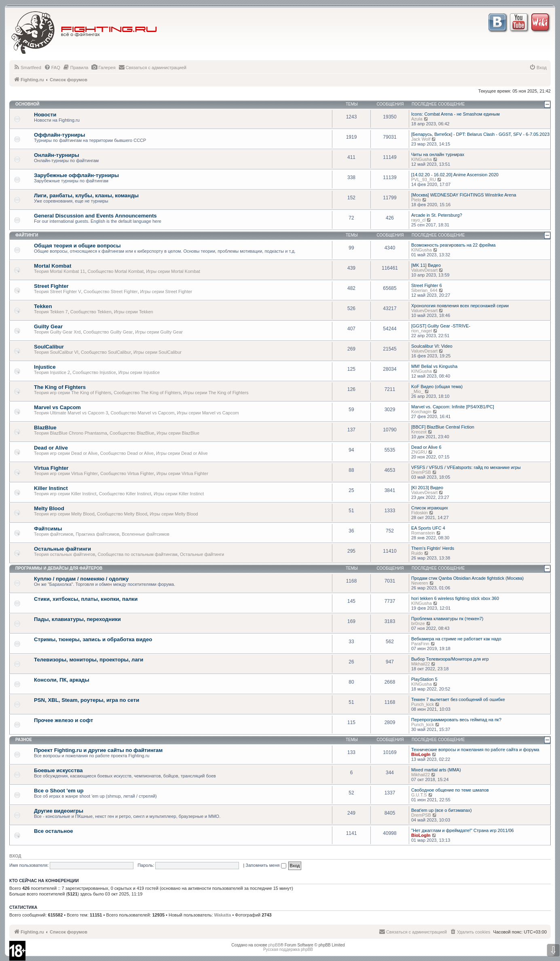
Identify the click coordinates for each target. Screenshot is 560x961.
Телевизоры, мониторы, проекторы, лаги (89, 660)
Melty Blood (49, 508)
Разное (24, 740)
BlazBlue (45, 428)
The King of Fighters (60, 387)
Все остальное (54, 831)
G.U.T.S (419, 795)
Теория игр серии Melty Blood (64, 514)
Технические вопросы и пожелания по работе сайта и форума (475, 750)
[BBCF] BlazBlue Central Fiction (443, 427)
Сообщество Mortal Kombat (116, 271)
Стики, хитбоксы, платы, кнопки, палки (86, 599)
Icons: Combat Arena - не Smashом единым (455, 114)
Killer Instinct (51, 488)
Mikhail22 (421, 664)
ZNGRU (419, 452)
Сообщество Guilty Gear (108, 332)
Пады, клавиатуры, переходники (77, 619)
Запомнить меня (266, 865)
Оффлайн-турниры (60, 135)
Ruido (417, 553)
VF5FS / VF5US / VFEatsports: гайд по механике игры (466, 467)
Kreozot (419, 432)
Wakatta (223, 915)
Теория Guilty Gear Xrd (57, 332)
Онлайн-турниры (57, 155)
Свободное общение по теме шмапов (450, 790)
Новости (45, 115)
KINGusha (422, 159)
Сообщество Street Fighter (111, 291)
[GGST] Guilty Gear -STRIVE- (441, 326)
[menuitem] (27, 68)
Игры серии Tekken (134, 312)
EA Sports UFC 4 (428, 528)
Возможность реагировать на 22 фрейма (453, 245)
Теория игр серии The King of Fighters (73, 393)
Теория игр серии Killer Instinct (65, 494)
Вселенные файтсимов (146, 534)
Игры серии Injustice (139, 372)
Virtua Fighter (51, 468)
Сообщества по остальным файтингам (137, 554)
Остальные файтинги (62, 549)
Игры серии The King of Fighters (216, 393)
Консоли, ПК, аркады (62, 680)
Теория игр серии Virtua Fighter (66, 473)
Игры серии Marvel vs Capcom (208, 413)
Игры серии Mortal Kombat (173, 271)
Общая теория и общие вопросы (77, 246)
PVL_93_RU (424, 180)
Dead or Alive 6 (426, 447)
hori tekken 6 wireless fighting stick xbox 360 (455, 598)
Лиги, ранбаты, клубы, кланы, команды (86, 195)
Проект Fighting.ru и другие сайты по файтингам (98, 750)
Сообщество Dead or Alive (127, 453)
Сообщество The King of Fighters (147, 393)
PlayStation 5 (424, 679)
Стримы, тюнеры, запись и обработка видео (93, 639)
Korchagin (421, 412)
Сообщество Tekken (91, 312)
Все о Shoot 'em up (59, 791)
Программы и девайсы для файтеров (59, 568)
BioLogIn (421, 754)
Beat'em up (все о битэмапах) (442, 810)
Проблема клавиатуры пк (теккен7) (447, 619)
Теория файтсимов (54, 534)
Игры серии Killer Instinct (179, 494)
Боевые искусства (58, 770)
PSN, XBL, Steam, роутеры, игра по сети (87, 700)
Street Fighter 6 (427, 285)
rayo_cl (418, 220)
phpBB (275, 945)
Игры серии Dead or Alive (182, 453)
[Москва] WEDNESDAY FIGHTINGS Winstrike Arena (464, 195)
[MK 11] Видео (426, 265)
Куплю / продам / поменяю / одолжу (81, 579)
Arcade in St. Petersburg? (437, 215)
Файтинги (27, 235)
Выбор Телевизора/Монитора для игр (450, 659)
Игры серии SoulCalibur (157, 352)
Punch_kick (423, 704)
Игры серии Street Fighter (166, 291)
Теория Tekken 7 (51, 312)
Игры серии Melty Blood (174, 514)
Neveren (420, 583)
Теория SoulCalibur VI (56, 352)
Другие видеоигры (59, 811)
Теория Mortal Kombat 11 (59, 271)
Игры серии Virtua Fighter (182, 473)
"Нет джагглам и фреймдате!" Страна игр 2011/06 (463, 830)
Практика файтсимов (97, 534)
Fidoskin (419, 513)
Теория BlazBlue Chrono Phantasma (71, 433)
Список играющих (430, 508)
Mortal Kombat (53, 266)
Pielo (416, 200)
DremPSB (421, 472)
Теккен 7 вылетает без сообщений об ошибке (458, 699)
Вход (15, 856)
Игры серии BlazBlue (178, 433)
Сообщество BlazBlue (132, 433)
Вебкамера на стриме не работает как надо (456, 639)
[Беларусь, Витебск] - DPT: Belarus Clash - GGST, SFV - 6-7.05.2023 (480, 134)
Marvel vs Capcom (57, 407)
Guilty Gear (48, 326)
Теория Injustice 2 (52, 372)
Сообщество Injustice (94, 372)
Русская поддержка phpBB (288, 949)
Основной (27, 104)
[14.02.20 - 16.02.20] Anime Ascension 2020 (455, 175)
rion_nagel (422, 331)
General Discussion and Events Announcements (95, 216)
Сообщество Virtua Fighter (127, 473)
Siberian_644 (424, 290)
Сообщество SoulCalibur (106, 352)
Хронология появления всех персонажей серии (460, 306)
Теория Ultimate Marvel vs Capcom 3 (71, 413)
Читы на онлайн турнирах (438, 154)
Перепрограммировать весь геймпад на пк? (456, 720)
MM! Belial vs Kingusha (434, 366)
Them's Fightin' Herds (433, 548)
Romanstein (423, 533)
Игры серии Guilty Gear (159, 332)
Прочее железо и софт (63, 720)
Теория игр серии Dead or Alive (66, 453)
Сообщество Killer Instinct (125, 494)
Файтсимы (48, 529)
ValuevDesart (424, 270)
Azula (417, 119)
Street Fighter (51, 286)
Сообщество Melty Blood (122, 514)
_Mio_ (417, 391)
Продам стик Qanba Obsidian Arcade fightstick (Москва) (467, 578)
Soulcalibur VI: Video (432, 346)
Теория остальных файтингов (64, 554)
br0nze (418, 623)
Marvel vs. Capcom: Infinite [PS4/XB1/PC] (453, 407)
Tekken (43, 306)
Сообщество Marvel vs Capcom (142, 413)
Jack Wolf (421, 139)
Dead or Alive (51, 448)
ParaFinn (420, 644)
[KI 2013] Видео (427, 488)
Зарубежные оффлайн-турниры (76, 175)
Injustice (45, 367)
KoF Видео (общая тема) (437, 387)
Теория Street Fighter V (58, 291)
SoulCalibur (49, 347)
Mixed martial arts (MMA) (436, 770)
